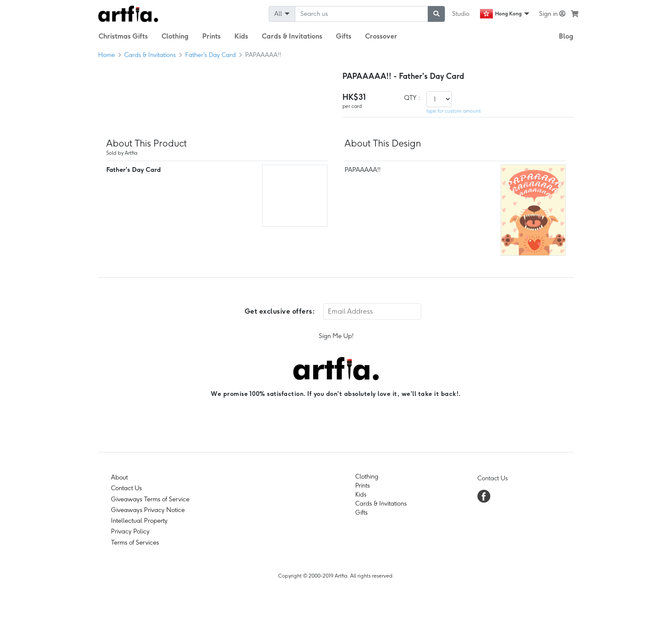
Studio (461, 14)
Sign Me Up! (336, 336)
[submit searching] (436, 14)
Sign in (552, 14)
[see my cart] (575, 14)
